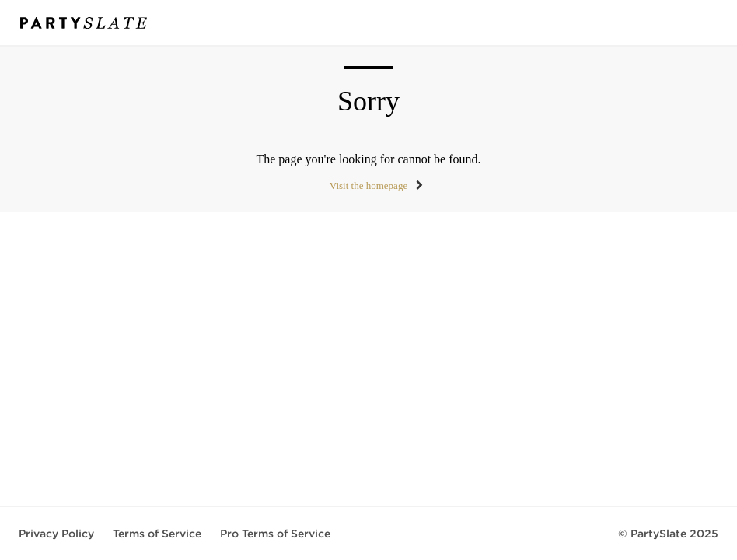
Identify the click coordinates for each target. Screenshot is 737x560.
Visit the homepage (368, 185)
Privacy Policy (56, 534)
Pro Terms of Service (275, 534)
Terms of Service (157, 534)
